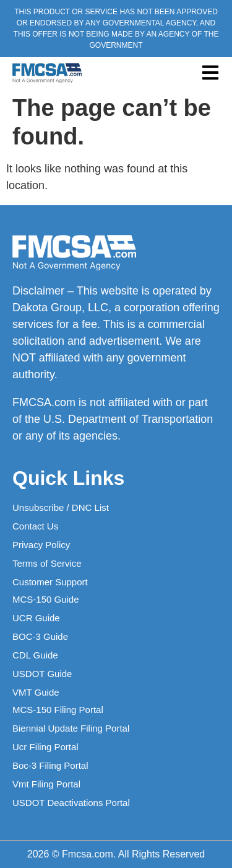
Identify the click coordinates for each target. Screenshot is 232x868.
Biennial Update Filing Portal (71, 728)
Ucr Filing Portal (45, 747)
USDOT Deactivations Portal (71, 803)
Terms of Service (47, 563)
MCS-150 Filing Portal (58, 710)
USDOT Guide (42, 674)
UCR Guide (36, 618)
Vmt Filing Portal (46, 784)
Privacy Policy (41, 545)
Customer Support (50, 582)
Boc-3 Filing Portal (50, 765)
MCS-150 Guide (46, 599)
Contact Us (35, 526)
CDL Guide (35, 655)
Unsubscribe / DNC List (61, 507)
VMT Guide (36, 692)
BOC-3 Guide (40, 636)
